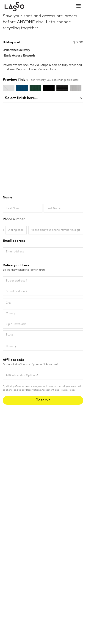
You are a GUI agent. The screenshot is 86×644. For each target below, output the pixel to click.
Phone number (14, 219)
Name (7, 198)
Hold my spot (11, 42)
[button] (78, 6)
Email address (14, 241)
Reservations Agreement (40, 390)
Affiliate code (43, 363)
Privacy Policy (68, 390)
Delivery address (43, 268)
